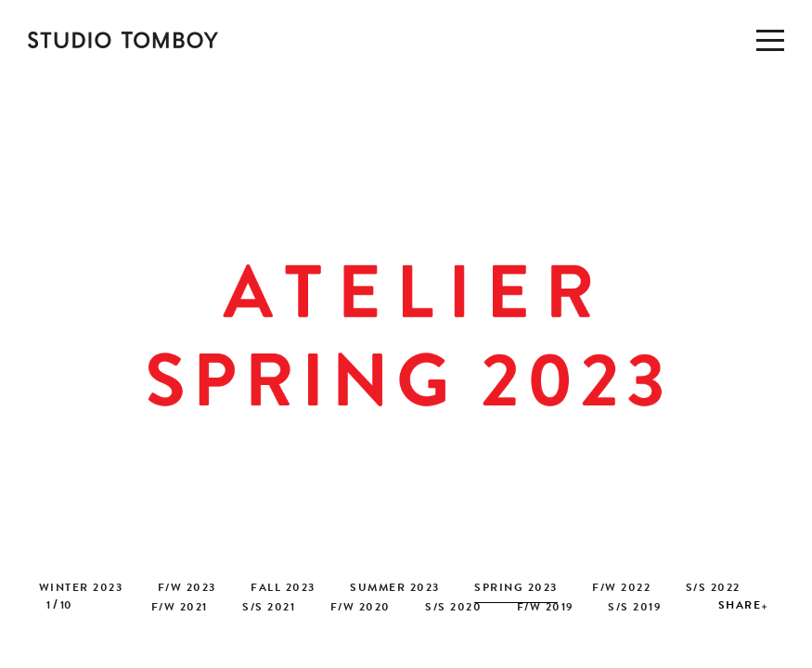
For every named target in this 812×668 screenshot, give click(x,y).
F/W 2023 (187, 589)
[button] (793, 341)
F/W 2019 (545, 609)
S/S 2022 (713, 589)
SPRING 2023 (516, 589)
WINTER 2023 (81, 589)
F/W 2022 (621, 589)
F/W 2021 (180, 609)
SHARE (740, 607)
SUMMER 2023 (395, 589)
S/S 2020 (453, 609)
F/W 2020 (361, 609)
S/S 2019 (634, 609)
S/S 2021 (269, 609)
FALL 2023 (283, 589)
